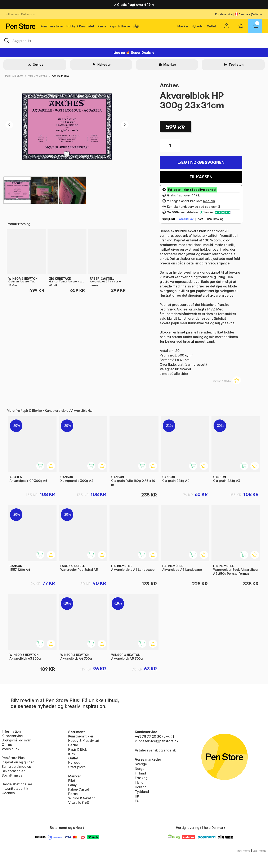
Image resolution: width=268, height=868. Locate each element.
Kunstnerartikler (52, 26)
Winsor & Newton (82, 798)
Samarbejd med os (16, 767)
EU (137, 801)
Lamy (72, 785)
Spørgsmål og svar (16, 740)
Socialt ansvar (13, 775)
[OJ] (134, 40)
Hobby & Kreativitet (80, 26)
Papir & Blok (78, 749)
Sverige (141, 764)
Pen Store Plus (13, 758)
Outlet (211, 26)
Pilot (72, 781)
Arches (169, 85)
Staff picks (77, 767)
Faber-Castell (79, 789)
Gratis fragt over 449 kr (134, 5)
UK (137, 796)
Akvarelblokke (61, 76)
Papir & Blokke (120, 26)
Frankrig (141, 778)
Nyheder (198, 26)
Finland (140, 773)
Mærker (183, 26)
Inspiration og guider (18, 762)
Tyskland (142, 792)
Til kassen (201, 177)
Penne (102, 26)
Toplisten (236, 65)
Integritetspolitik (15, 789)
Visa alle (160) (79, 803)
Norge (140, 769)
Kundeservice (224, 14)
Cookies (8, 793)
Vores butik (11, 749)
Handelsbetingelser (17, 784)
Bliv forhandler (13, 771)
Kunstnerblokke (37, 76)
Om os (7, 745)
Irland (139, 782)
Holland (141, 787)
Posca (73, 794)
